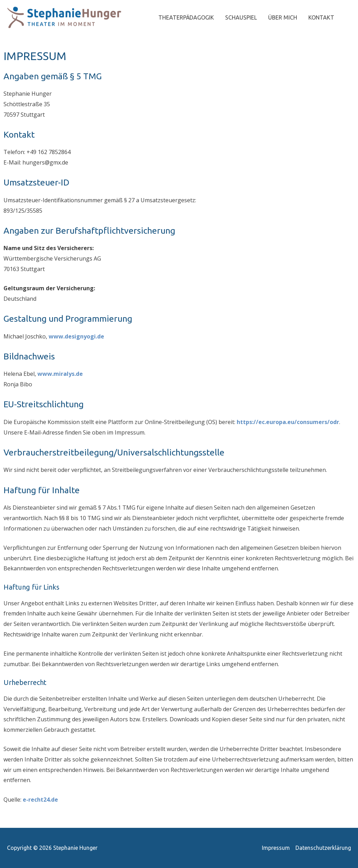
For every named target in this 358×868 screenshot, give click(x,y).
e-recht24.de (40, 800)
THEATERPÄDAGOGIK (186, 17)
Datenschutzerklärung (323, 848)
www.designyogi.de (76, 336)
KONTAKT (321, 17)
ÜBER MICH (283, 17)
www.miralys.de (60, 374)
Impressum (276, 848)
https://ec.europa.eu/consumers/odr (288, 422)
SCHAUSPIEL (241, 17)
